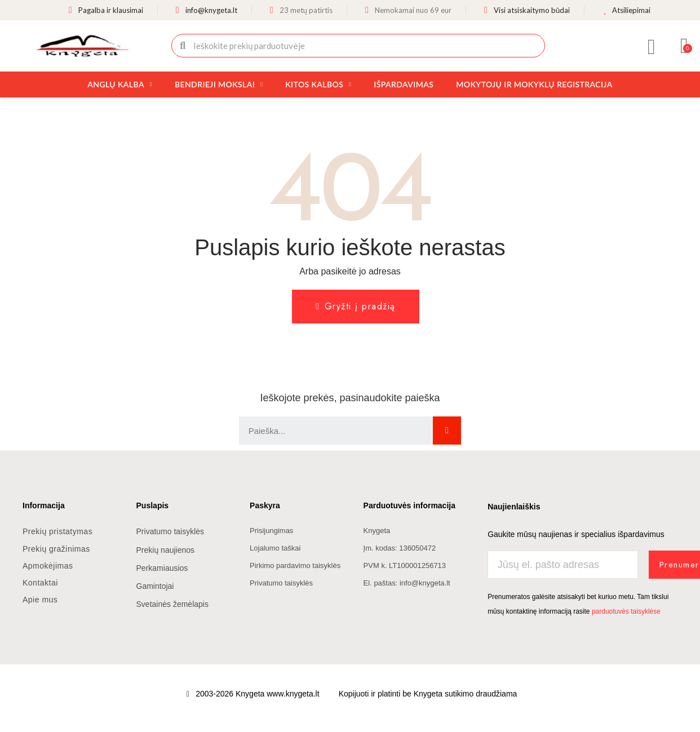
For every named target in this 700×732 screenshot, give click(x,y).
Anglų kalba (120, 85)
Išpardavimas (404, 84)
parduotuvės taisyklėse (626, 611)
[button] (685, 46)
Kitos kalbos (318, 85)
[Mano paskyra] (652, 47)
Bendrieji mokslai (219, 85)
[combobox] (359, 46)
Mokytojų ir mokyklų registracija (534, 84)
